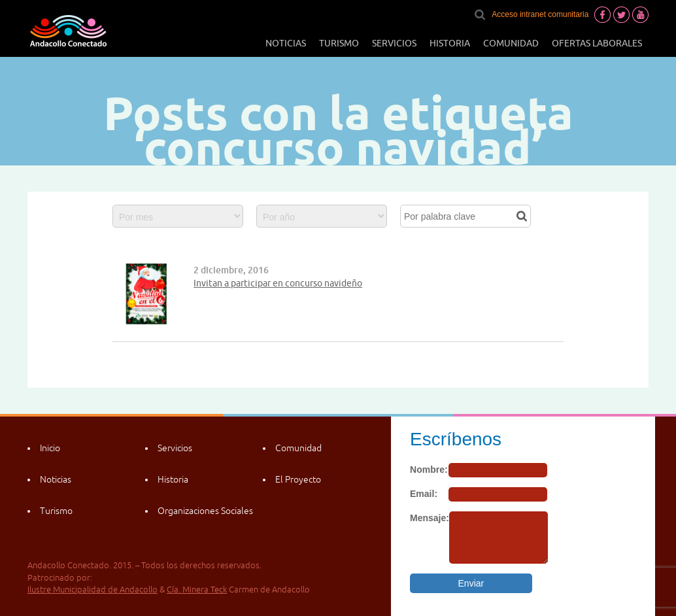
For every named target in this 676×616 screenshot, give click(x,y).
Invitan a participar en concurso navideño (278, 283)
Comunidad (511, 43)
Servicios (394, 43)
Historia (450, 43)
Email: (424, 494)
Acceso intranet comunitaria (540, 14)
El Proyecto (298, 479)
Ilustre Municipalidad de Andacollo (93, 590)
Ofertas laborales (597, 43)
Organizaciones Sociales (205, 511)
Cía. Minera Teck (197, 590)
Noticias (286, 43)
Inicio (50, 448)
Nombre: (429, 470)
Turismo (339, 43)
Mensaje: (430, 518)
